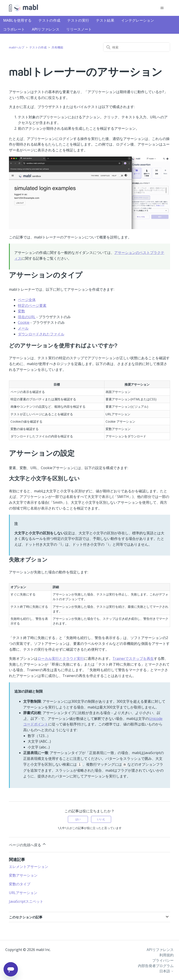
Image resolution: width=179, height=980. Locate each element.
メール (23, 328)
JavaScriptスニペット (26, 901)
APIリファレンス (46, 29)
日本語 (167, 971)
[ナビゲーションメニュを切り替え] (162, 8)
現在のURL (27, 317)
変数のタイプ (20, 884)
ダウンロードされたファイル (41, 334)
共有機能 (57, 47)
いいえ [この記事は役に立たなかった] (101, 819)
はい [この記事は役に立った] (78, 819)
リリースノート (79, 29)
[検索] (137, 47)
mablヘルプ (17, 47)
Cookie (24, 322)
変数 (21, 311)
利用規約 (167, 955)
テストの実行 (78, 20)
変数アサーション (23, 875)
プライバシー (163, 960)
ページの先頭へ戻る (28, 844)
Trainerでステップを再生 (133, 658)
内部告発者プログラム (156, 965)
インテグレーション (138, 20)
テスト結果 (105, 20)
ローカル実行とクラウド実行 (61, 658)
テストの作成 (49, 20)
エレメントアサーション (29, 866)
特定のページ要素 (32, 305)
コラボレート (14, 29)
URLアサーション (23, 892)
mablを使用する (17, 20)
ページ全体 (27, 300)
